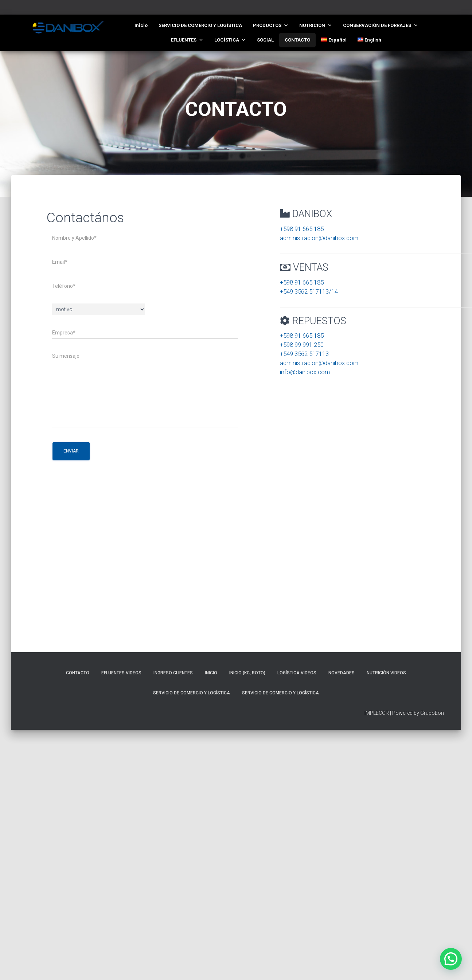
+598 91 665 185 (302, 229)
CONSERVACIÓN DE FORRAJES (381, 26)
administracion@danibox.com (319, 238)
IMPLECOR (377, 713)
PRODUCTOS (271, 26)
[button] (451, 959)
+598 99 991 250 (302, 345)
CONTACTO (297, 40)
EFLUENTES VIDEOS (121, 673)
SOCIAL (265, 40)
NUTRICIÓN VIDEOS (386, 673)
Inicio (141, 25)
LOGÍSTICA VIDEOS (297, 673)
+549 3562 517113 (304, 354)
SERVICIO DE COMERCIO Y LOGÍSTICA (200, 25)
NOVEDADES (342, 673)
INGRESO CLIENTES (173, 673)
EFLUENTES (187, 40)
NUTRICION (316, 26)
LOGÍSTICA (230, 40)
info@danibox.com (305, 372)
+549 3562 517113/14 (309, 291)
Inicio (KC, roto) (247, 673)
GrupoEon (432, 713)
